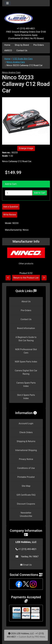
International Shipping (26, 450)
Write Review (10, 215)
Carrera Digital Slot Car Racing (26, 372)
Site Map (26, 486)
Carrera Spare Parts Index (26, 384)
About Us (26, 301)
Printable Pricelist (26, 477)
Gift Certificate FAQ (26, 495)
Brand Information (26, 328)
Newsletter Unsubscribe (26, 514)
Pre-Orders (39, 45)
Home (7, 45)
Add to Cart (40, 193)
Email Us (26, 565)
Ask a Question (11, 207)
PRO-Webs (40, 637)
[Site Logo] (26, 17)
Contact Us (22, 50)
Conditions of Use (26, 468)
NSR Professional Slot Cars (26, 351)
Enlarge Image (26, 148)
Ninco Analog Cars (16, 62)
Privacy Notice (26, 459)
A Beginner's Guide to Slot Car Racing (26, 339)
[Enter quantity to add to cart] (19, 193)
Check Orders (26, 432)
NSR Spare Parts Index (26, 362)
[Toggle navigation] (7, 3)
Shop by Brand (22, 45)
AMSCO (8, 50)
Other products (26, 264)
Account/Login (26, 423)
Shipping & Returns (26, 441)
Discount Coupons (26, 504)
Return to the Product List (26, 278)
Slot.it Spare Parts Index (26, 397)
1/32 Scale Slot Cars (23, 59)
